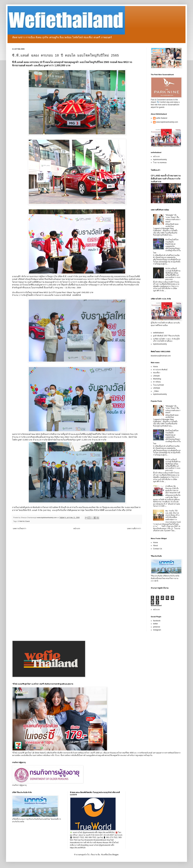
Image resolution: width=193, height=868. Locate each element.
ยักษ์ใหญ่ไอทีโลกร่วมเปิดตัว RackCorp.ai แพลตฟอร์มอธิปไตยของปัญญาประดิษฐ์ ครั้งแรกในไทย (167, 246)
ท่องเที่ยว (157, 373)
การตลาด (21, 521)
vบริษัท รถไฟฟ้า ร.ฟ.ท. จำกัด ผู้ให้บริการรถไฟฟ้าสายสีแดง (166, 340)
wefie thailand (162, 118)
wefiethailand (158, 333)
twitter (155, 624)
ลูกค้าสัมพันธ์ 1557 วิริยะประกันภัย (166, 336)
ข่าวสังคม (157, 382)
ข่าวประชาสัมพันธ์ (160, 370)
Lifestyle (156, 376)
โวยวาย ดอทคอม (160, 163)
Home (155, 367)
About (155, 546)
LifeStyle (157, 388)
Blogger (115, 855)
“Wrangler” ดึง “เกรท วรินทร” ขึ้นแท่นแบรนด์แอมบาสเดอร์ (173, 218)
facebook (157, 621)
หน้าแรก (77, 529)
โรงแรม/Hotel (158, 385)
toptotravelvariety (160, 160)
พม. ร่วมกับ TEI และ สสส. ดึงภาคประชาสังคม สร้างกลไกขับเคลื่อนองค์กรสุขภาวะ (172, 515)
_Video (156, 391)
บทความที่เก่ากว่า (134, 529)
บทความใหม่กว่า (20, 529)
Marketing (157, 379)
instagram (157, 630)
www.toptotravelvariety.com (167, 122)
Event (28, 521)
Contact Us (158, 549)
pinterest (157, 627)
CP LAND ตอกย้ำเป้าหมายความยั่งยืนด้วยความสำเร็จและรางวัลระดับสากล (166, 179)
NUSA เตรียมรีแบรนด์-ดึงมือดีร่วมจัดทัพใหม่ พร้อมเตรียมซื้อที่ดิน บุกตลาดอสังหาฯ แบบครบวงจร (173, 274)
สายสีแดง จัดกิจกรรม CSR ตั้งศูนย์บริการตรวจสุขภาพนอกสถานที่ (173, 489)
